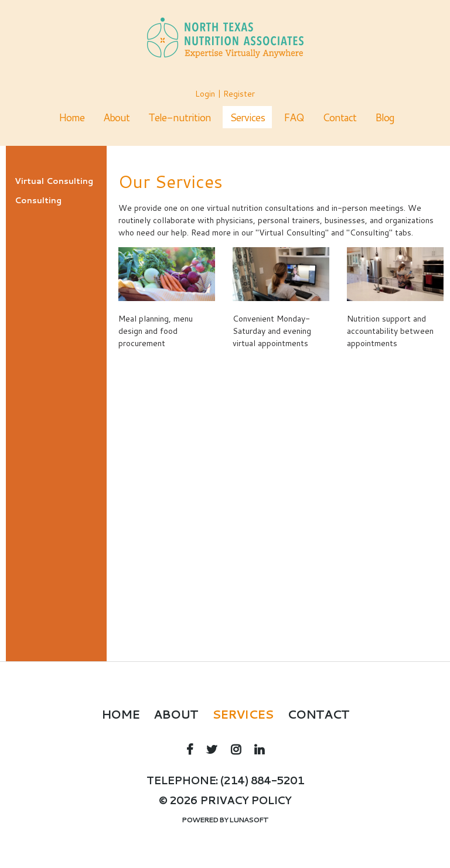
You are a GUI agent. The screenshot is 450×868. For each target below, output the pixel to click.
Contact (339, 117)
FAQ (294, 117)
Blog (385, 117)
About (116, 117)
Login (205, 94)
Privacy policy (246, 800)
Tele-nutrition (180, 117)
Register (239, 94)
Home (71, 117)
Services (247, 117)
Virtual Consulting (54, 181)
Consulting (38, 200)
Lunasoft (249, 820)
